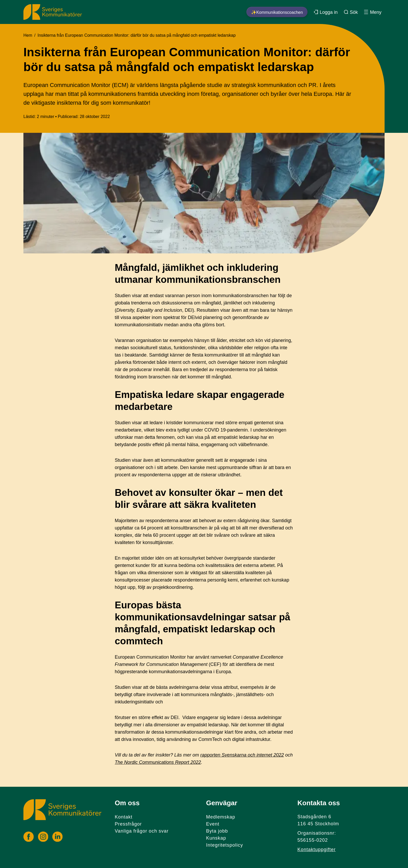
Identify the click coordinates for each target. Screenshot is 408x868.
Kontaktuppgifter (317, 850)
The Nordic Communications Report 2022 (158, 762)
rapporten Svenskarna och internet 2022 (242, 755)
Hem (28, 35)
